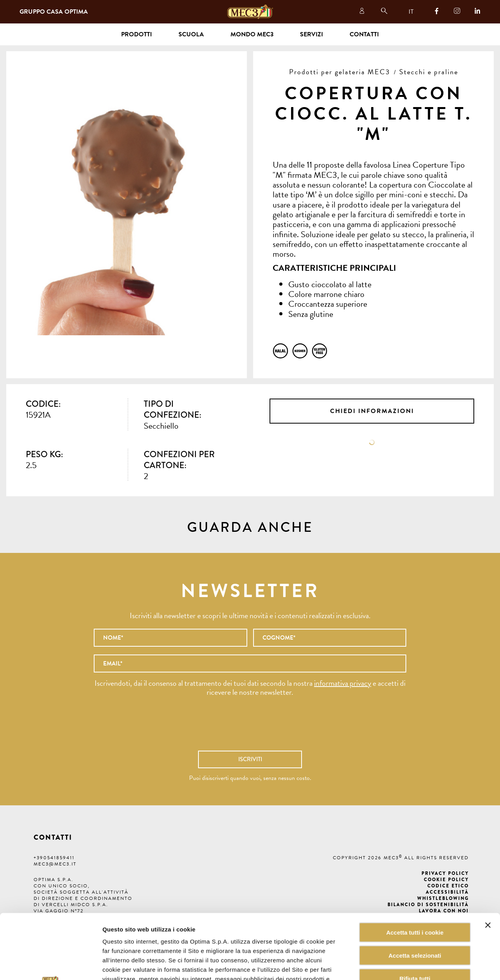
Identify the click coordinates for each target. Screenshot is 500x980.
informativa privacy (343, 683)
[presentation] (250, 728)
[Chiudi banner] (488, 860)
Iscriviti (250, 759)
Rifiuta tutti (415, 914)
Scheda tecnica (372, 442)
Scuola (191, 34)
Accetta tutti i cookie (415, 868)
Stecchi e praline (429, 72)
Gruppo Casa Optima (54, 12)
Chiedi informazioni (372, 411)
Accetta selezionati (415, 891)
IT (411, 12)
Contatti (364, 34)
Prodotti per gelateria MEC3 (340, 72)
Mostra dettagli (396, 965)
